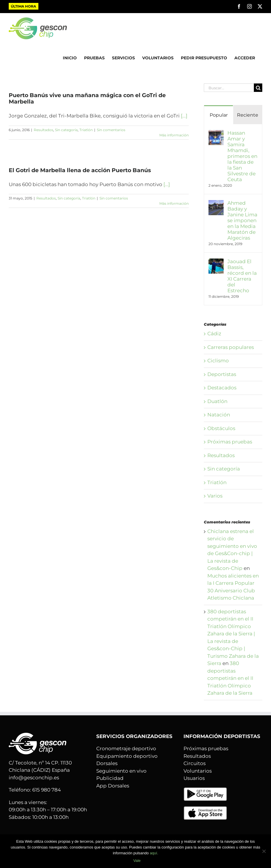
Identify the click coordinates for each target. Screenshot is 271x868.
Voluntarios (198, 771)
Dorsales (107, 763)
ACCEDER (245, 58)
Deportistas (222, 374)
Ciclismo (218, 361)
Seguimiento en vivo (121, 771)
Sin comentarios (111, 130)
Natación (219, 415)
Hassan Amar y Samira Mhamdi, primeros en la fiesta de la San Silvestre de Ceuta (242, 156)
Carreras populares (231, 347)
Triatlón (86, 130)
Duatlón (217, 401)
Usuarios (194, 778)
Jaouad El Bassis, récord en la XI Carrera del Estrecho (242, 276)
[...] (184, 116)
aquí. (154, 853)
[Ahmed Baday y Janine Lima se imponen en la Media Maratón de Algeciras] (216, 204)
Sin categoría (66, 130)
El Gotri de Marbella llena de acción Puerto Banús (80, 170)
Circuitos (195, 763)
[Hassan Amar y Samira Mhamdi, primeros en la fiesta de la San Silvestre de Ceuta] (216, 133)
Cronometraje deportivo (126, 748)
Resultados (43, 130)
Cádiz (214, 334)
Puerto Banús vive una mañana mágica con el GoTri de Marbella (87, 98)
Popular (219, 115)
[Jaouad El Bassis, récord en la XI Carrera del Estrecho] (216, 262)
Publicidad (110, 778)
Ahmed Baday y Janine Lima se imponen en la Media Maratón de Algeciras (242, 220)
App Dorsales (113, 786)
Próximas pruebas (230, 442)
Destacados (222, 388)
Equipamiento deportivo (127, 756)
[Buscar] (258, 88)
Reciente (248, 115)
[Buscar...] (229, 88)
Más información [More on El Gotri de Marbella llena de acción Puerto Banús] (174, 203)
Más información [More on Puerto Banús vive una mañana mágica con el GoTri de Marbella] (174, 135)
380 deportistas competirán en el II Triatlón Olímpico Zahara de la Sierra (230, 678)
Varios (215, 496)
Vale (137, 861)
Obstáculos (221, 428)
